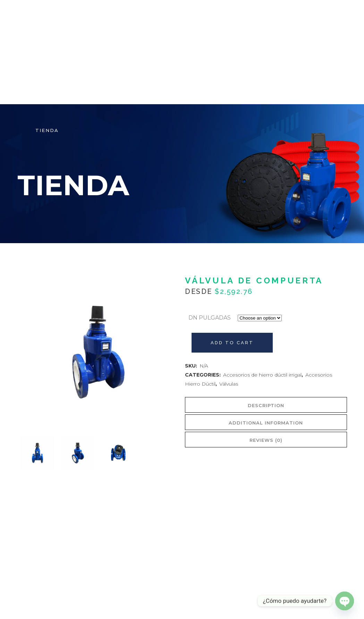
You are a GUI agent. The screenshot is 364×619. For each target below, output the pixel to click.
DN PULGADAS (210, 318)
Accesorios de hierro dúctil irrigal (262, 375)
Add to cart (232, 343)
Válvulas (229, 384)
